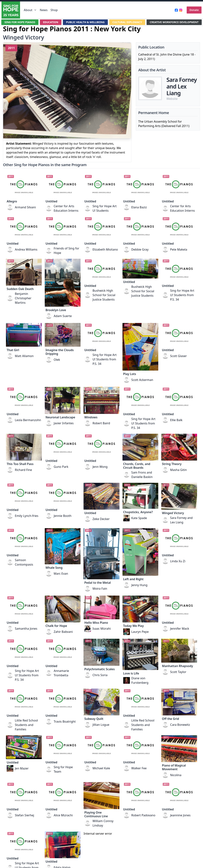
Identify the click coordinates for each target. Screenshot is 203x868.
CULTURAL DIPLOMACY (127, 22)
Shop (54, 10)
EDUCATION (51, 22)
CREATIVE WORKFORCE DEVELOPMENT (174, 22)
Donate (194, 10)
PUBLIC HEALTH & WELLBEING (85, 22)
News (44, 10)
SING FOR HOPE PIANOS (20, 22)
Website (172, 99)
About (30, 10)
